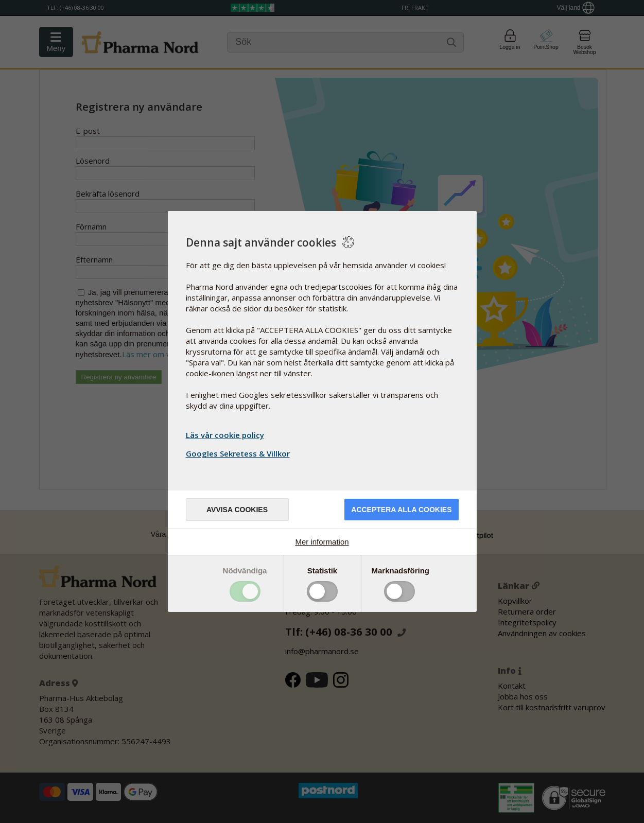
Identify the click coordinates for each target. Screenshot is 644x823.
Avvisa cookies (237, 510)
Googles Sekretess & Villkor (239, 453)
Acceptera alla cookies (401, 510)
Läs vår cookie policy (225, 435)
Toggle (245, 591)
